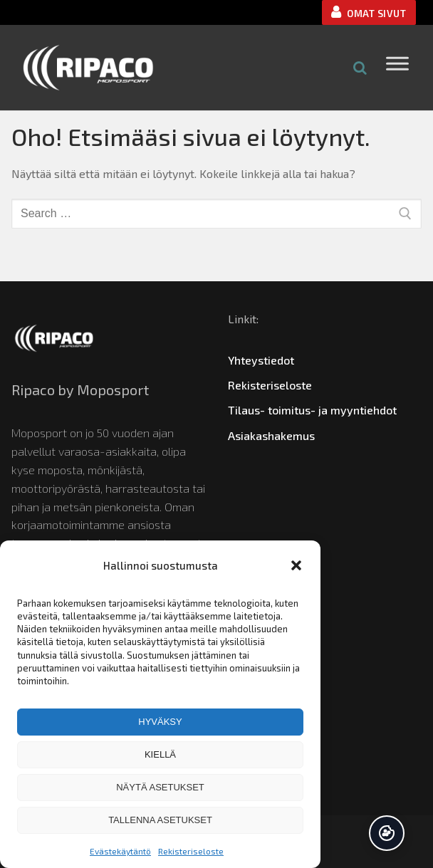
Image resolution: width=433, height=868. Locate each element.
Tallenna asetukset (160, 820)
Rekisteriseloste (191, 851)
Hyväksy (160, 722)
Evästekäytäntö (120, 851)
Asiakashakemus (271, 435)
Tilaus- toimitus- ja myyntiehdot (312, 410)
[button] (296, 565)
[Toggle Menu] (397, 67)
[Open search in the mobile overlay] (360, 67)
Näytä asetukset (160, 787)
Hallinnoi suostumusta (387, 833)
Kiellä (160, 754)
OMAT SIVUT (369, 12)
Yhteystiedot (261, 360)
